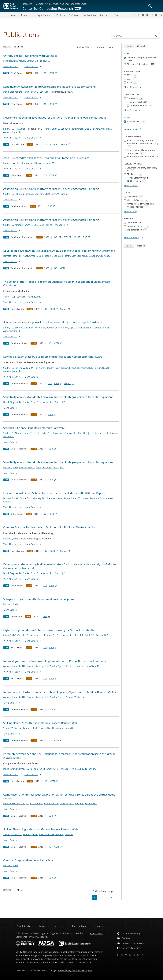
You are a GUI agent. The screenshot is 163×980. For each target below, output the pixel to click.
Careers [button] (104, 15)
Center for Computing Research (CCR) (52, 8)
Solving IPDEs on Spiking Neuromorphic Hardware (34, 428)
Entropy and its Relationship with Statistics (30, 56)
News (13, 15)
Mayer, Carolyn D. (28, 61)
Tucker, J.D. (44, 61)
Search (118, 15)
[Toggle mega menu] (158, 6)
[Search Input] (135, 36)
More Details (33, 66)
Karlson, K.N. (36, 635)
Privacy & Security (39, 937)
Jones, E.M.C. (10, 635)
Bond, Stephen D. (12, 92)
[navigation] (85, 47)
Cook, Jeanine (46, 256)
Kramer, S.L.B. (51, 635)
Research (27, 4)
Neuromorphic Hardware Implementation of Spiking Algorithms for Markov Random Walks (59, 692)
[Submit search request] (156, 36)
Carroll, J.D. (23, 635)
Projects (61, 15)
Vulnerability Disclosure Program (75, 970)
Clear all (142, 46)
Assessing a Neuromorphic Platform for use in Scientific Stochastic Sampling (51, 189)
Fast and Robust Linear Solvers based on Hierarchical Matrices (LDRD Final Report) (54, 493)
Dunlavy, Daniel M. (45, 163)
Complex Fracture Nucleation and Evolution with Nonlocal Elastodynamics (50, 527)
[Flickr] (147, 15)
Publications (89, 15)
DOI (45, 73)
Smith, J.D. (9, 129)
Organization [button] (43, 15)
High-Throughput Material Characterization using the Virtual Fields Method (50, 630)
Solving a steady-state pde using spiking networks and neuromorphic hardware (53, 322)
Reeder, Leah (53, 368)
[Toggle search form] (150, 6)
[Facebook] (134, 15)
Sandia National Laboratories (31, 952)
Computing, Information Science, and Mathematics (62, 4)
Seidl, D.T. (90, 635)
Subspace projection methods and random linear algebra (39, 599)
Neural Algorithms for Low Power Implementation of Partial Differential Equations (54, 661)
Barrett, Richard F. (13, 256)
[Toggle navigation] (5, 15)
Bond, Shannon (44, 467)
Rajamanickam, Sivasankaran (62, 498)
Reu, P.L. (37, 297)
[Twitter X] (139, 15)
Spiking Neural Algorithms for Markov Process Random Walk (41, 723)
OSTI (53, 73)
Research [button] (25, 15)
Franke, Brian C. (30, 92)
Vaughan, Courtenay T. (101, 256)
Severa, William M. (102, 129)
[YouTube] (143, 15)
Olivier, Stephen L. (79, 256)
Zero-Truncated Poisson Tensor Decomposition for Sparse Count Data (46, 158)
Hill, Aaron (20, 129)
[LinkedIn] (156, 15)
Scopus (65, 144)
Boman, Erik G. (11, 498)
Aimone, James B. (12, 132)
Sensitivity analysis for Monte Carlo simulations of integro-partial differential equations (58, 397)
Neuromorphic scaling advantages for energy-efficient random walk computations (55, 117)
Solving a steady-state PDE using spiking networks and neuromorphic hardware (53, 357)
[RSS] (161, 15)
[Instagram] (152, 15)
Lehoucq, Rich (11, 61)
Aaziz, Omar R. (30, 256)
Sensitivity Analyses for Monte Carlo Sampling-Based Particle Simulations (49, 87)
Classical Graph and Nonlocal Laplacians (28, 860)
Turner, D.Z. (9, 297)
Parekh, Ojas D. (84, 129)
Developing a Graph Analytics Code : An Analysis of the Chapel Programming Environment (59, 251)
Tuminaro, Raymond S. (90, 498)
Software (74, 15)
